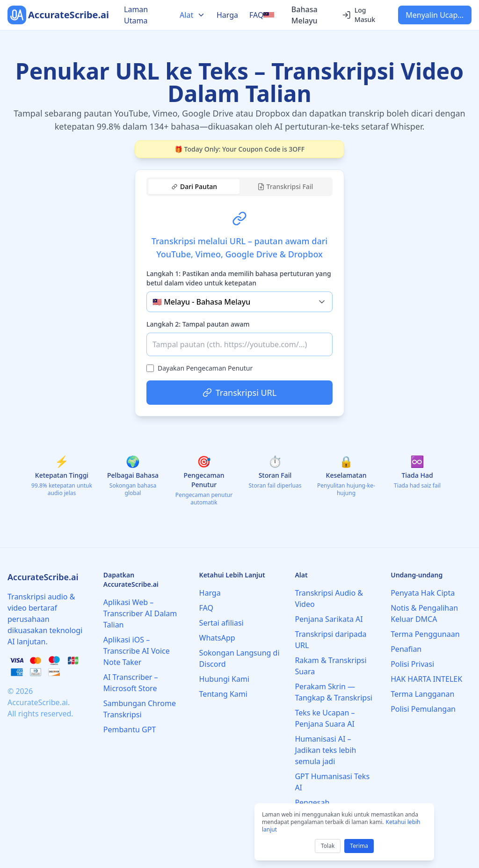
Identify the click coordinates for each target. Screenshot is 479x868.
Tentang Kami (223, 694)
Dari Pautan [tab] (194, 186)
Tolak (328, 846)
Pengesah (312, 802)
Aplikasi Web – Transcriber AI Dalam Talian (140, 613)
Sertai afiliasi (221, 623)
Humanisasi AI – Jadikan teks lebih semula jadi (325, 750)
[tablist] (239, 187)
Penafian (406, 649)
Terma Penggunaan (425, 634)
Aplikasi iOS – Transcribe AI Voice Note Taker (137, 651)
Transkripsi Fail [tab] (285, 186)
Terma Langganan (422, 694)
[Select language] (297, 15)
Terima (359, 846)
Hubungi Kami (224, 679)
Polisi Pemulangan (423, 709)
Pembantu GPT (130, 729)
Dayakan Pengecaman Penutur (205, 368)
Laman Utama (136, 15)
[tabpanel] (239, 302)
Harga (227, 15)
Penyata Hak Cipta (423, 593)
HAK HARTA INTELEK (426, 679)
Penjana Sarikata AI (329, 619)
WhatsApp (217, 638)
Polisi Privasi (412, 664)
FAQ (256, 15)
